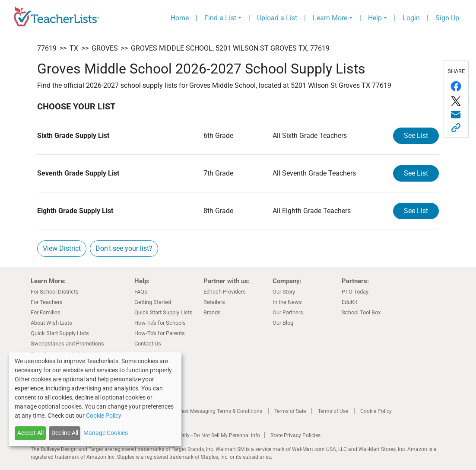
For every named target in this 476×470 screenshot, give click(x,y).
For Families (46, 312)
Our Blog (283, 323)
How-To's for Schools (160, 323)
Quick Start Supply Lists (60, 333)
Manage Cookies (106, 433)
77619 (47, 48)
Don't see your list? (124, 248)
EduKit (349, 302)
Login (411, 18)
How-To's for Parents (160, 333)
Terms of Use (333, 411)
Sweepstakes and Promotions (67, 344)
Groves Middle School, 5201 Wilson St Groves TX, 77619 (230, 48)
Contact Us (148, 344)
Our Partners (288, 312)
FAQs (141, 292)
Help (375, 18)
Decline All (65, 433)
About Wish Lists (51, 323)
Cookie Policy (376, 411)
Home (180, 18)
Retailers (214, 302)
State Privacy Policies (295, 435)
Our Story (284, 292)
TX (74, 48)
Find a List (220, 18)
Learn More (330, 18)
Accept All (30, 433)
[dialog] (95, 399)
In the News (287, 302)
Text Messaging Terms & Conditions (221, 411)
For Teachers (47, 302)
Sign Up (447, 18)
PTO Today (355, 292)
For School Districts (55, 292)
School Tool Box (361, 312)
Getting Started (153, 302)
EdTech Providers (225, 292)
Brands (212, 312)
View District (62, 248)
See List (416, 136)
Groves (105, 48)
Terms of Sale (290, 411)
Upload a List (277, 18)
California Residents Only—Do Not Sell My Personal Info (196, 435)
